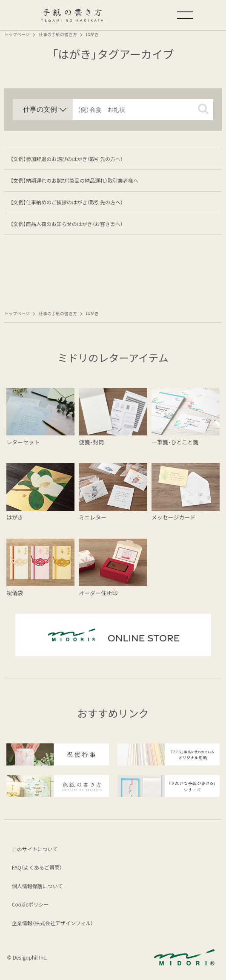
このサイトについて (35, 849)
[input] (143, 110)
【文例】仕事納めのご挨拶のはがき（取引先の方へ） (67, 202)
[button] (203, 109)
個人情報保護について (38, 886)
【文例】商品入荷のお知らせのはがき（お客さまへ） (67, 224)
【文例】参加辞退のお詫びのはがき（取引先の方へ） (67, 159)
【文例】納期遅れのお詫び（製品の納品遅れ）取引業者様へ (74, 180)
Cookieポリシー (31, 905)
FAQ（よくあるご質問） (37, 868)
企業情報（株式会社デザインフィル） (53, 923)
